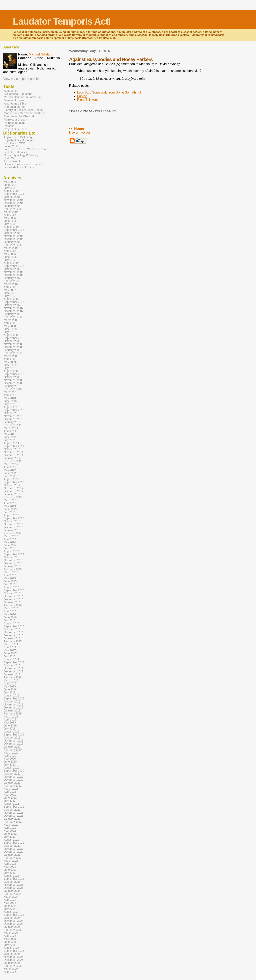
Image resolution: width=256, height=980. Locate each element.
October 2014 (12, 557)
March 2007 (11, 284)
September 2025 (14, 951)
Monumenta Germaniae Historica (25, 113)
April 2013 (10, 503)
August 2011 (11, 443)
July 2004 (10, 188)
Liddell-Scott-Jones (15, 152)
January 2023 (12, 855)
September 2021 (14, 807)
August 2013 (11, 515)
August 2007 (11, 299)
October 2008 (12, 341)
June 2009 (10, 365)
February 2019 (13, 714)
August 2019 (11, 732)
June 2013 (10, 509)
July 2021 (10, 801)
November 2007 (14, 308)
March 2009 (11, 356)
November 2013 (14, 524)
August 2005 (11, 227)
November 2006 (14, 272)
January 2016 (12, 602)
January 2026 (12, 963)
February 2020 (13, 750)
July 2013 (10, 512)
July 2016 (10, 620)
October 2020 (12, 774)
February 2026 (13, 966)
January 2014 (12, 530)
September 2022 (14, 843)
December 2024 (14, 924)
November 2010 (14, 416)
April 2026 (10, 972)
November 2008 (14, 344)
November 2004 (14, 200)
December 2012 (14, 491)
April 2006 (10, 251)
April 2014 (10, 539)
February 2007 (13, 281)
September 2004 (14, 194)
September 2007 (14, 302)
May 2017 (10, 650)
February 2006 (13, 245)
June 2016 (10, 617)
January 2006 (12, 242)
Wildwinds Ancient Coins (19, 167)
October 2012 (12, 485)
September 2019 (14, 735)
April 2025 (10, 936)
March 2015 (11, 572)
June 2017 (10, 654)
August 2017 (11, 660)
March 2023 (11, 861)
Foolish (82, 96)
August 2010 (11, 407)
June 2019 (10, 726)
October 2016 (12, 629)
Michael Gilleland (41, 54)
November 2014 (14, 560)
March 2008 (11, 320)
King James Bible (15, 104)
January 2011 (12, 422)
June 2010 (10, 401)
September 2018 (14, 699)
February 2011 (13, 425)
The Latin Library (15, 107)
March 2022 (11, 825)
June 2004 (10, 185)
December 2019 (14, 744)
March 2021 (11, 789)
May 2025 (10, 939)
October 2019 (12, 738)
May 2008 (10, 326)
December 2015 (14, 599)
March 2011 (11, 428)
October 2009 (12, 377)
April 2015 (10, 575)
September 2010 (14, 410)
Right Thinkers (87, 100)
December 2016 (14, 635)
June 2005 (10, 221)
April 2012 (10, 467)
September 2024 (14, 915)
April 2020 (10, 756)
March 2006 (11, 248)
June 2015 (10, 581)
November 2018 (14, 705)
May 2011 (10, 434)
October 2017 (12, 666)
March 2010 (11, 392)
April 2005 (10, 215)
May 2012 (10, 470)
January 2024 (12, 891)
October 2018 (12, 702)
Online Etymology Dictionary (21, 155)
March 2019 (11, 717)
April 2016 (10, 611)
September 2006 (14, 266)
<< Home (77, 129)
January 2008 (12, 314)
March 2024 (11, 897)
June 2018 (10, 690)
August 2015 (11, 587)
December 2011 (14, 455)
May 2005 (10, 218)
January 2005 (12, 206)
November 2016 (14, 632)
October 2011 (12, 449)
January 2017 (12, 638)
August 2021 (11, 804)
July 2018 (10, 693)
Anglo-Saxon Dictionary (18, 137)
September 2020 (14, 771)
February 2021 (13, 786)
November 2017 (14, 669)
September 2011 (14, 446)
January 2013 (12, 494)
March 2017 (11, 644)
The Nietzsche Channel (19, 116)
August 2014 (11, 551)
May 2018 (10, 687)
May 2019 (10, 723)
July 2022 (10, 837)
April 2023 (10, 864)
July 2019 (10, 729)
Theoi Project (12, 161)
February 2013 (13, 497)
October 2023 (12, 882)
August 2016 (11, 623)
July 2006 (10, 260)
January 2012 (12, 458)
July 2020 (10, 765)
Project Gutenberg (15, 129)
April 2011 (10, 431)
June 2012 (10, 473)
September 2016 (14, 626)
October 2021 (12, 810)
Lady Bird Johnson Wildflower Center (26, 149)
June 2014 (10, 545)
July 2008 (10, 332)
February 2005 (13, 209)
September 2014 (14, 554)
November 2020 (14, 777)
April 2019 (10, 720)
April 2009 (10, 359)
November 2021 (14, 813)
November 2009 (14, 380)
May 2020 (10, 759)
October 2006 (12, 269)
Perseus (9, 126)
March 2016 (11, 608)
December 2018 (14, 708)
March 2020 (11, 753)
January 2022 (12, 819)
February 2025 (13, 930)
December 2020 (14, 780)
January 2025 (12, 927)
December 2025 (14, 960)
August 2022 (11, 840)
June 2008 (10, 329)
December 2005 (14, 239)
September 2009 (14, 374)
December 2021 (14, 816)
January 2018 (12, 675)
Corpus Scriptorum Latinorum (23, 97)
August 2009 (11, 371)
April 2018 (10, 684)
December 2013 (14, 527)
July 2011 (10, 440)
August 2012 (11, 479)
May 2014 (10, 542)
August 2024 (11, 912)
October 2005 (12, 233)
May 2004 (10, 182)
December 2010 (14, 419)
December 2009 (14, 383)
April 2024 (10, 900)
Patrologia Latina (15, 123)
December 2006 (14, 275)
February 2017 (13, 641)
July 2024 (10, 909)
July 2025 (10, 945)
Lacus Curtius (12, 146)
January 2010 (12, 386)
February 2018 (13, 678)
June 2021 (10, 798)
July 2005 (10, 224)
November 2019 (14, 741)
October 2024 (12, 918)
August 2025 (11, 948)
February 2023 (13, 858)
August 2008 (11, 335)
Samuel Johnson (15, 100)
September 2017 (14, 663)
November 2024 (14, 921)
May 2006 (10, 254)
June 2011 (10, 437)
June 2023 (10, 870)
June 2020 (10, 762)
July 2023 (10, 873)
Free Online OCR (14, 143)
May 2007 (10, 290)
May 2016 (10, 614)
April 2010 (10, 395)
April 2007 (10, 287)
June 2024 (10, 906)
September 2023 (14, 879)
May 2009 (10, 362)
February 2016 (13, 605)
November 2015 (14, 596)
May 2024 (10, 903)
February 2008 (13, 317)
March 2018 (11, 681)
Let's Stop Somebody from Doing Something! (109, 92)
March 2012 (11, 464)
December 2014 (14, 563)
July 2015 (10, 584)
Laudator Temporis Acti (62, 21)
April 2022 (10, 828)
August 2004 (11, 191)
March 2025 (11, 933)
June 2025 (10, 942)
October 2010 (12, 413)
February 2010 (13, 389)
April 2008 (10, 323)
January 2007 (12, 278)
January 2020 (12, 747)
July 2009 (10, 368)
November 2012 (14, 488)
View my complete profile (21, 79)
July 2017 (10, 657)
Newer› (74, 132)
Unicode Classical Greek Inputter (24, 164)
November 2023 (14, 885)
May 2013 (10, 506)
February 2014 (13, 533)
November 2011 (14, 452)
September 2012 (14, 482)
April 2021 (10, 792)
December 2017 (14, 672)
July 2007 (10, 296)
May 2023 (10, 867)
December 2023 (14, 888)
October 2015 (12, 593)
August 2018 (11, 696)
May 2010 (10, 398)
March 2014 (11, 536)
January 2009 (12, 350)
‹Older (86, 132)
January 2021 (12, 783)
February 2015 (13, 569)
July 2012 (10, 476)
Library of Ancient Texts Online (23, 110)
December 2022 (14, 852)
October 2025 (12, 954)
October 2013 (12, 521)
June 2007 (10, 293)
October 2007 (12, 305)
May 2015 (10, 578)
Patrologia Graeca (15, 120)
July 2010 (10, 404)
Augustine (10, 91)
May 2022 (10, 831)
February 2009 (13, 353)
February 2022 (13, 822)
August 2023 (11, 876)
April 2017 (10, 647)
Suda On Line (12, 158)
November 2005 (14, 236)
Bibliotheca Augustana (18, 94)
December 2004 (14, 203)
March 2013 (11, 500)
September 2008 (14, 338)
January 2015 (12, 566)
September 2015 (14, 590)
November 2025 (14, 957)
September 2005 (14, 230)
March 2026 (11, 969)
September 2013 (14, 518)
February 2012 (13, 461)
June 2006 (10, 257)
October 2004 (12, 197)
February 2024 (13, 894)
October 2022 (12, 846)
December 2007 (14, 311)
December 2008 (14, 347)
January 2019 (12, 711)
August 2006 (11, 263)
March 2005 (11, 212)
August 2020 (11, 768)
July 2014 (10, 548)
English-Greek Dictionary (19, 140)
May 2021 (10, 795)
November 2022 (14, 849)
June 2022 (10, 834)
